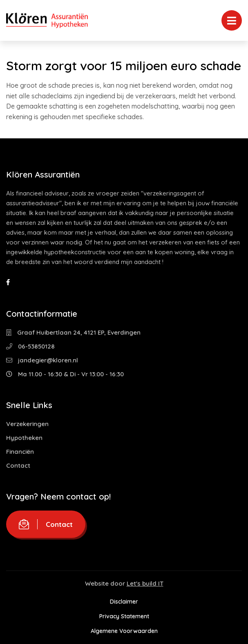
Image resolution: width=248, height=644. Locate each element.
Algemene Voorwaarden (124, 631)
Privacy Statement (124, 616)
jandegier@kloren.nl (42, 360)
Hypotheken (24, 438)
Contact (18, 465)
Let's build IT (145, 583)
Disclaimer (124, 602)
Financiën (20, 452)
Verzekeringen (27, 424)
